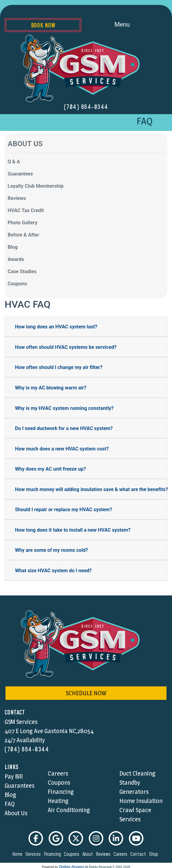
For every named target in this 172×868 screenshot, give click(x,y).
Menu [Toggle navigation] (129, 25)
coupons (73, 854)
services (34, 854)
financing (53, 854)
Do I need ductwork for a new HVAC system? (64, 428)
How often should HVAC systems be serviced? (66, 347)
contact (139, 854)
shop (154, 854)
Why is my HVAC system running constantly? (64, 408)
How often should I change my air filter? (59, 367)
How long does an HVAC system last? (56, 327)
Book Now (43, 26)
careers (121, 854)
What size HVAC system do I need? (53, 571)
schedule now (86, 693)
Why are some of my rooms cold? (52, 550)
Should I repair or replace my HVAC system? (64, 510)
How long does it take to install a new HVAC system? (73, 530)
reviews (104, 854)
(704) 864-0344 (86, 107)
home (18, 854)
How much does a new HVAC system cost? (62, 449)
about (89, 854)
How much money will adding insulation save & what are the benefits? (92, 489)
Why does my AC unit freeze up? (50, 469)
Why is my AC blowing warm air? (51, 388)
